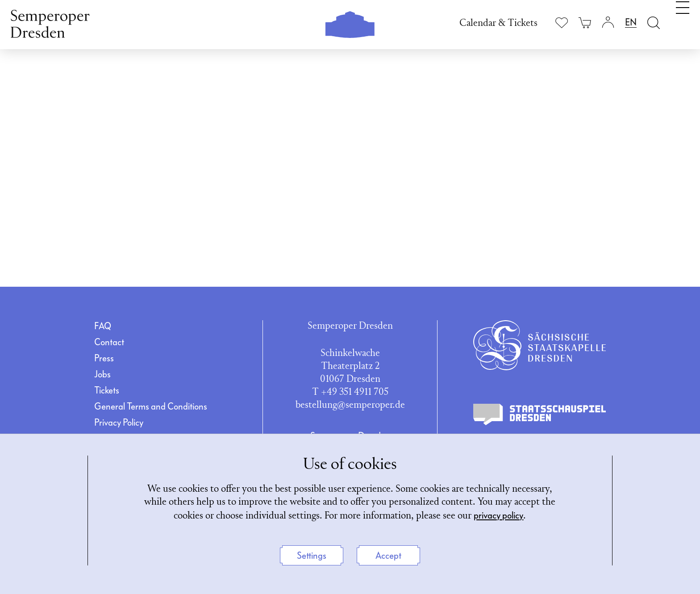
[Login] (608, 23)
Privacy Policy (119, 422)
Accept (388, 556)
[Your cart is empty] (585, 23)
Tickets (107, 390)
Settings (312, 556)
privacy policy (498, 515)
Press (104, 358)
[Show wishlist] (562, 23)
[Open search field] (654, 23)
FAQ (103, 326)
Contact (109, 342)
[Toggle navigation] (683, 21)
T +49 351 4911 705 (350, 392)
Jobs (102, 374)
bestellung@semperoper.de (350, 405)
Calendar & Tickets (498, 23)
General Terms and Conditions (151, 406)
